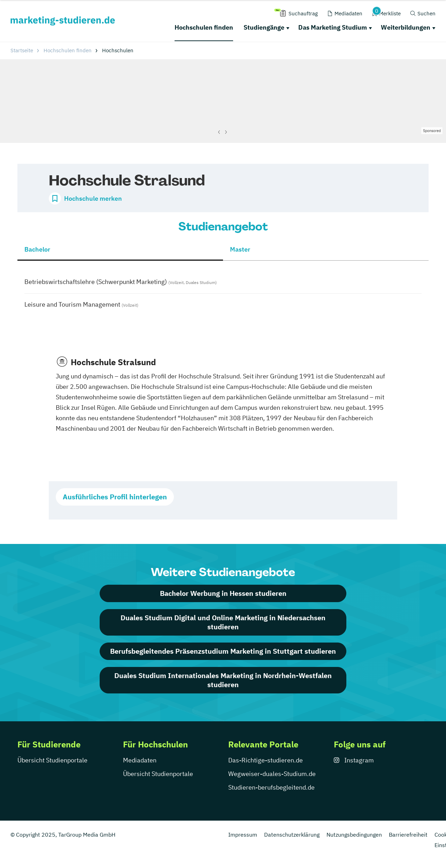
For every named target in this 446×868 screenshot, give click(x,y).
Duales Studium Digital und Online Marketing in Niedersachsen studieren (223, 622)
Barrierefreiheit (408, 835)
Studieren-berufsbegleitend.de (271, 787)
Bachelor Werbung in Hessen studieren (223, 593)
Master (240, 249)
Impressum (243, 835)
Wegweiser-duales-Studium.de (272, 774)
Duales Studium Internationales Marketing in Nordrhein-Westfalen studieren (223, 680)
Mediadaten (140, 760)
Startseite (22, 50)
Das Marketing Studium (333, 27)
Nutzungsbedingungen (354, 835)
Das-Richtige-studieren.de (266, 760)
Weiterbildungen (406, 27)
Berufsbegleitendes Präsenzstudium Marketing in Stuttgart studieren (223, 651)
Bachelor (37, 249)
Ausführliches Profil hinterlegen (115, 497)
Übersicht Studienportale (52, 760)
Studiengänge (264, 27)
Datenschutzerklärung (292, 835)
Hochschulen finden (204, 27)
